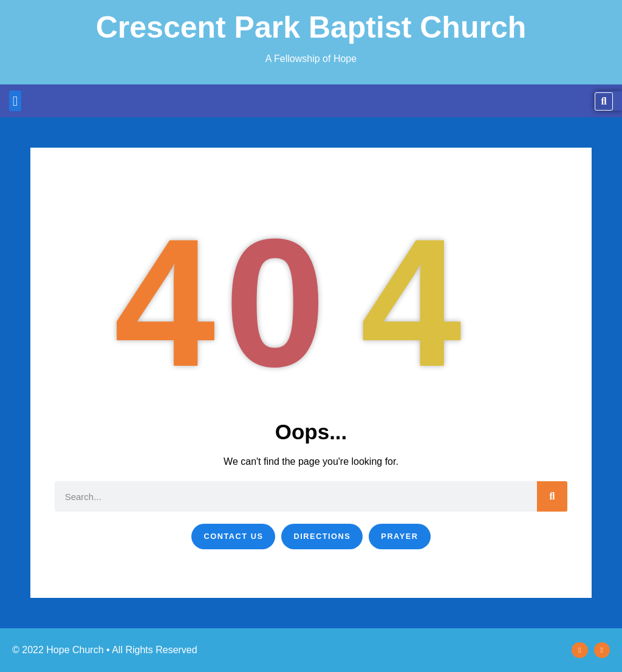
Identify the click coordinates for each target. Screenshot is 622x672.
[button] (15, 101)
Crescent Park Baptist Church (311, 27)
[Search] (552, 496)
